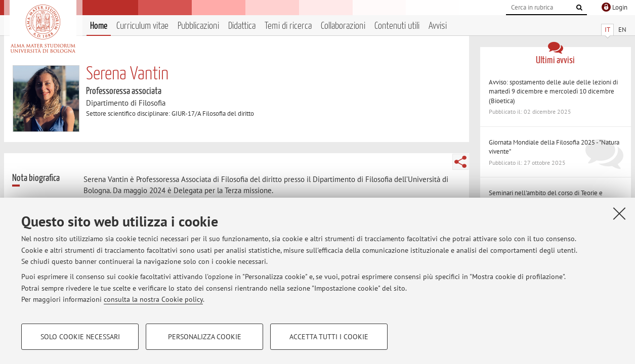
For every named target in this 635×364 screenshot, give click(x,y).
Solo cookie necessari (80, 337)
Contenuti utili (397, 26)
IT (607, 30)
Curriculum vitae (142, 26)
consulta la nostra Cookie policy (153, 299)
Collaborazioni (343, 26)
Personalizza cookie (205, 337)
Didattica (242, 26)
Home (99, 26)
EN (622, 30)
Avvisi (438, 26)
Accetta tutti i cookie (329, 337)
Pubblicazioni (198, 26)
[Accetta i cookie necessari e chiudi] (619, 213)
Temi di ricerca (288, 26)
